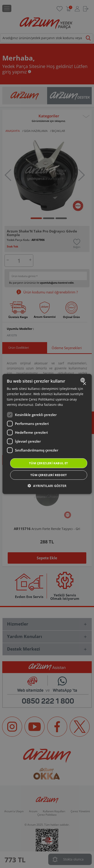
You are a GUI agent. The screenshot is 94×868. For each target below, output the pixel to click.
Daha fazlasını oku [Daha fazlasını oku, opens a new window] (49, 404)
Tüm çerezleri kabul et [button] (49, 463)
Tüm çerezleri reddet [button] (49, 475)
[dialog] (47, 434)
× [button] (84, 384)
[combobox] (83, 380)
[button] (47, 486)
